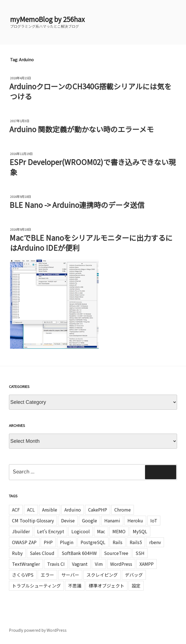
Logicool (81, 531)
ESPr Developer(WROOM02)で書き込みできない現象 (93, 167)
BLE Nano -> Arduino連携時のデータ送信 (77, 205)
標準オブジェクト (107, 586)
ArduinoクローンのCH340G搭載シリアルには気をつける (90, 91)
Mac (101, 531)
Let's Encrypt (51, 531)
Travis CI (56, 564)
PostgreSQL (93, 542)
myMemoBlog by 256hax (47, 19)
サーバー (70, 575)
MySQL (140, 531)
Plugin (67, 542)
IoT (154, 520)
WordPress (121, 564)
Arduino (73, 510)
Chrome (123, 510)
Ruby (17, 553)
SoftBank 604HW (79, 553)
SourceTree (116, 553)
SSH (140, 553)
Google (90, 520)
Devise (68, 520)
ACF (16, 510)
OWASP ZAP (24, 542)
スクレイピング (102, 575)
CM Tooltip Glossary (33, 520)
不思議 (75, 586)
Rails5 (136, 542)
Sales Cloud (42, 553)
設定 (136, 586)
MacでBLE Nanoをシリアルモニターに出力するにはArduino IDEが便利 (91, 243)
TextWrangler (26, 564)
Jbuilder (21, 531)
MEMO (119, 531)
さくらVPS (23, 575)
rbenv (155, 542)
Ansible (50, 510)
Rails (118, 542)
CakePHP (98, 510)
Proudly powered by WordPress (38, 630)
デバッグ (134, 575)
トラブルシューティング (36, 586)
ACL (31, 510)
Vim (99, 564)
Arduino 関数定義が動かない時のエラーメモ (82, 129)
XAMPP (147, 564)
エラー (47, 575)
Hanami (112, 520)
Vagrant (80, 564)
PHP (48, 542)
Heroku (135, 520)
